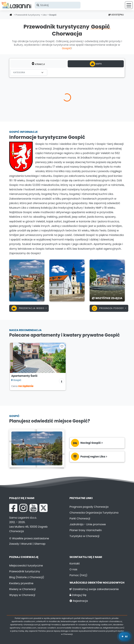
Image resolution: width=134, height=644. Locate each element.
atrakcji (38, 64)
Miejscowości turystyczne (26, 566)
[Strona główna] (11, 15)
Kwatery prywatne (21, 583)
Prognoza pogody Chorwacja (89, 507)
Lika (45, 15)
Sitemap (40, 544)
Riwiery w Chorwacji (22, 589)
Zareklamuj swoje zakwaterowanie (94, 589)
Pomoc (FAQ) (78, 575)
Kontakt (75, 564)
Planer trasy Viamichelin (86, 530)
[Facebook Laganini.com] (13, 508)
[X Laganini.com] (43, 508)
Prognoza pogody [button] (108, 308)
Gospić (67, 48)
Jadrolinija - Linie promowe (88, 524)
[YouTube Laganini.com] (33, 508)
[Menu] (129, 5)
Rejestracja (79, 601)
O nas (73, 569)
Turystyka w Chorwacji (84, 536)
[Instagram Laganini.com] (23, 508)
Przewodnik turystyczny (28, 15)
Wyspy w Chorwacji (22, 595)
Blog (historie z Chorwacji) (27, 577)
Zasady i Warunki (21, 544)
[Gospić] (27, 280)
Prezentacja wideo (28, 308)
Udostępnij (116, 15)
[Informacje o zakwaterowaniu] (62, 381)
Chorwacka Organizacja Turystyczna (94, 513)
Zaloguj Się (78, 595)
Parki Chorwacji (80, 518)
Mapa (96, 64)
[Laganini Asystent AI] (125, 636)
